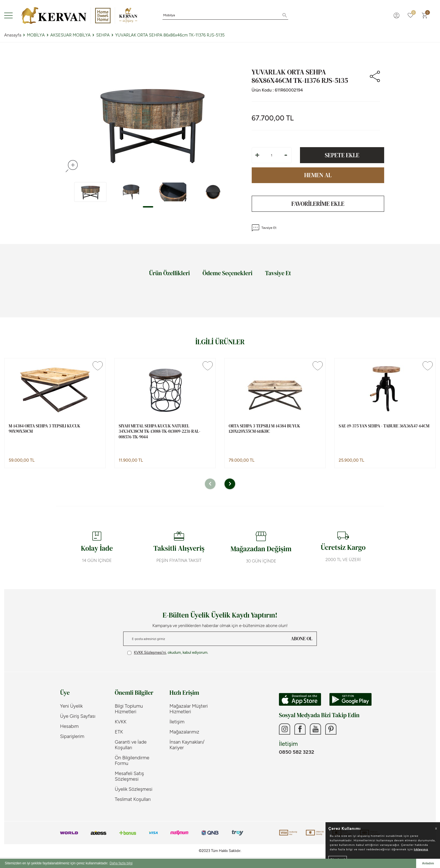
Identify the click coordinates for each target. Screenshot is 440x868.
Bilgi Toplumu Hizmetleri (129, 709)
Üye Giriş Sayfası (78, 716)
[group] (152, 123)
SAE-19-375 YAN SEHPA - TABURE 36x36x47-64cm (384, 426)
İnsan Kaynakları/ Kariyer (187, 745)
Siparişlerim (72, 736)
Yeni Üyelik (71, 706)
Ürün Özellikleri (169, 273)
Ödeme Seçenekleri (228, 273)
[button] (148, 207)
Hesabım (69, 726)
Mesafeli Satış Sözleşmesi (129, 776)
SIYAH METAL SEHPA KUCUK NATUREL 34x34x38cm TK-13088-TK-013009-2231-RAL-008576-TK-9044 (160, 431)
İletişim (177, 722)
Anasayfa (13, 35)
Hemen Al (318, 175)
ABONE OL (302, 639)
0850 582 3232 (296, 752)
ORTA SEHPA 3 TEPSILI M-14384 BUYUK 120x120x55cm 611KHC (264, 429)
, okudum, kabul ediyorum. (168, 653)
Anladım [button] (428, 863)
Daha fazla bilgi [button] (121, 863)
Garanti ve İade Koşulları (131, 745)
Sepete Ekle (342, 155)
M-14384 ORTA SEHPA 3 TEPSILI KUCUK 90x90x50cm (44, 429)
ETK (119, 732)
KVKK (121, 722)
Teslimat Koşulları (133, 799)
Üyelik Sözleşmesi (134, 789)
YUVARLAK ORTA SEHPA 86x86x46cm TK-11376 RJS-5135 (170, 35)
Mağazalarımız (184, 732)
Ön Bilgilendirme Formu (132, 760)
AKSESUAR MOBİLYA (70, 35)
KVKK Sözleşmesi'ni (150, 652)
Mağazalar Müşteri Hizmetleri (189, 709)
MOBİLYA (36, 35)
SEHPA (103, 35)
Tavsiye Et (264, 228)
